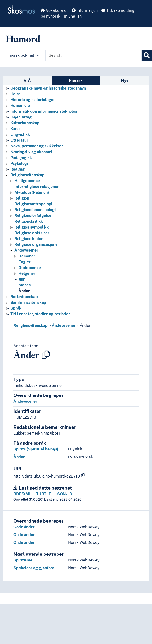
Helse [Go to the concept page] (16, 94)
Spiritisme (23, 560)
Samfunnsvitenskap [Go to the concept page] (28, 302)
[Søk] (147, 55)
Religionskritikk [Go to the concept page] (29, 221)
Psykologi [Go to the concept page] (19, 163)
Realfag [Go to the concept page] (17, 169)
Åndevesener (64, 326)
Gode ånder (24, 527)
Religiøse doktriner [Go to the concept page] (32, 233)
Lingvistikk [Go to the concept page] (20, 135)
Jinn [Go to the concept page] (22, 279)
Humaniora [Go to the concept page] (20, 106)
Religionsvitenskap (31, 326)
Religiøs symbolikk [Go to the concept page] (32, 227)
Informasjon (85, 10)
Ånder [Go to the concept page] (24, 291)
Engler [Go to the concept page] (25, 262)
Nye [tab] (125, 80)
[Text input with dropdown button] (94, 55)
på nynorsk (51, 16)
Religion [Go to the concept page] (22, 198)
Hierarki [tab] (76, 80)
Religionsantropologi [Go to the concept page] (33, 204)
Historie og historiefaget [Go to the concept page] (33, 100)
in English (73, 16)
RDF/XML (22, 494)
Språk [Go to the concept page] (16, 308)
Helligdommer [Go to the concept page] (27, 181)
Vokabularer (54, 10)
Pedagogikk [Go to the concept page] (21, 158)
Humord (23, 39)
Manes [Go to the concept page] (25, 285)
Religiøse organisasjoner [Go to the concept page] (37, 245)
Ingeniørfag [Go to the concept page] (21, 117)
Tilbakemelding (118, 10)
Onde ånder (24, 535)
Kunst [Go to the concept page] (16, 129)
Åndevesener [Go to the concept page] (26, 250)
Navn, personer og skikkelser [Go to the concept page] (37, 146)
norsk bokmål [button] (25, 55)
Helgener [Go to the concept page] (27, 274)
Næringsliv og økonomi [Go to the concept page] (31, 152)
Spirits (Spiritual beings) (36, 449)
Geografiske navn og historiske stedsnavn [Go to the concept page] (48, 88)
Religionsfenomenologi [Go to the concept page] (35, 210)
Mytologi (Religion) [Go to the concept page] (32, 192)
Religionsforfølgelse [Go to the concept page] (33, 216)
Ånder (85, 326)
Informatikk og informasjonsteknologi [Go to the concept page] (44, 111)
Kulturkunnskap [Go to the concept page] (25, 123)
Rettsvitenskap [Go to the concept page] (24, 297)
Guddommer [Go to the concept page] (30, 268)
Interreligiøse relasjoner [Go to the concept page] (37, 187)
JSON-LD (64, 494)
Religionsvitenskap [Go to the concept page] (27, 175)
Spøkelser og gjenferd (34, 568)
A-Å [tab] (27, 80)
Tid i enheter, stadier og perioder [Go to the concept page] (40, 314)
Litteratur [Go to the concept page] (19, 140)
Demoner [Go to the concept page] (27, 256)
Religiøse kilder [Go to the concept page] (29, 239)
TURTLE (44, 494)
